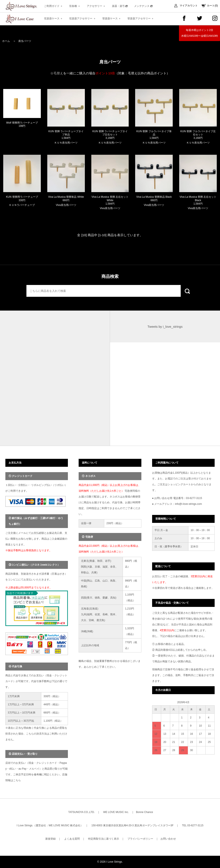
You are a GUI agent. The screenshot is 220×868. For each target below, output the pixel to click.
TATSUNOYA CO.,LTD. (82, 812)
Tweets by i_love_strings (165, 327)
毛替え (58, 73)
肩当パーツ (25, 41)
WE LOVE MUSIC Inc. (116, 812)
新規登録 (50, 839)
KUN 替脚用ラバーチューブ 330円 (22, 199)
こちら (17, 780)
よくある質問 (72, 839)
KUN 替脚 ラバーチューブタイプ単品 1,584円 (66, 135)
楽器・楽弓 (120, 6)
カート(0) (212, 6)
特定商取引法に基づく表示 (104, 839)
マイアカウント (189, 6)
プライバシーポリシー (140, 839)
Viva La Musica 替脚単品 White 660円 (66, 199)
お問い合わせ (168, 839)
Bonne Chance (144, 812)
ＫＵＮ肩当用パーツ (66, 143)
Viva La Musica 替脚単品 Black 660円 (154, 199)
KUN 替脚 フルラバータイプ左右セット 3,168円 (198, 135)
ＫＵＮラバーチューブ (22, 205)
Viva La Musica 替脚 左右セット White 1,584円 (110, 200)
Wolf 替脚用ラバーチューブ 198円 (22, 124)
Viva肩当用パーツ (66, 205)
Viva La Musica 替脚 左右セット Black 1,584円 (198, 200)
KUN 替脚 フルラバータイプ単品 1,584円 (154, 135)
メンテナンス (143, 6)
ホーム (6, 41)
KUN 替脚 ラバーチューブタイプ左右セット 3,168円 (110, 135)
